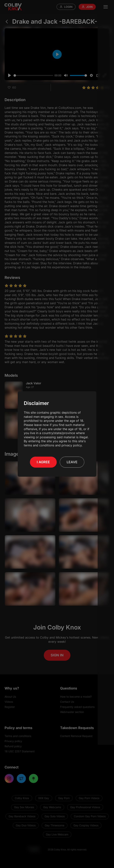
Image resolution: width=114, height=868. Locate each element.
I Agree (43, 462)
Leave (72, 462)
